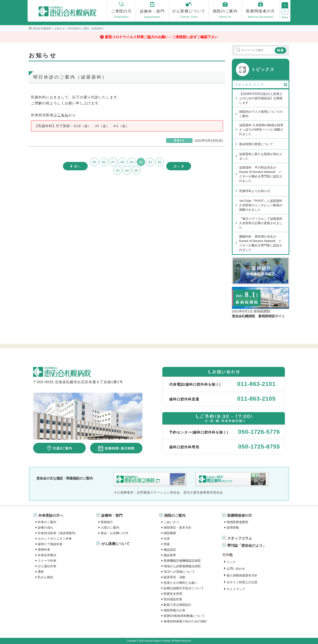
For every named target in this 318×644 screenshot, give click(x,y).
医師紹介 (107, 522)
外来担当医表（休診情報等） (58, 533)
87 (113, 162)
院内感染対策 (173, 599)
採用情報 (233, 528)
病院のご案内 (175, 515)
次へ (177, 166)
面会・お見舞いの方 (115, 533)
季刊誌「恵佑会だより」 (247, 545)
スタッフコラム (240, 538)
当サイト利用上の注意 (242, 582)
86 (104, 162)
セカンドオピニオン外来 (55, 539)
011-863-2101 (256, 384)
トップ (270, 85)
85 (94, 162)
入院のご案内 (110, 528)
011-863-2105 (256, 399)
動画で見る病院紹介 (178, 605)
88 (122, 162)
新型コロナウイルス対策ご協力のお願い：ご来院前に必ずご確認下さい (161, 37)
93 (118, 170)
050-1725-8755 (259, 447)
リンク (231, 562)
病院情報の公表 (174, 610)
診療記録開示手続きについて (184, 588)
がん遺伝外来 (47, 566)
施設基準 (170, 555)
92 (160, 162)
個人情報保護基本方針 (242, 575)
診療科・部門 (112, 515)
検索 (280, 50)
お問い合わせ (236, 569)
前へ (77, 166)
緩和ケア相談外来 (50, 544)
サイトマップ (236, 589)
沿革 (167, 539)
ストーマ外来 (47, 561)
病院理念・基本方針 (178, 528)
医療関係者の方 (240, 515)
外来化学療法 (47, 555)
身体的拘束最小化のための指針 (185, 621)
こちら (63, 115)
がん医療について (115, 544)
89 (132, 162)
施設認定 (170, 550)
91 (150, 162)
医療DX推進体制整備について (184, 616)
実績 (167, 544)
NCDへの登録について (179, 572)
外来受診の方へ (51, 515)
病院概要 (170, 533)
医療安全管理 (173, 594)
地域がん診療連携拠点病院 (182, 566)
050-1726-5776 (259, 432)
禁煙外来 (44, 550)
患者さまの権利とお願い (181, 583)
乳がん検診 (45, 577)
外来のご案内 (47, 522)
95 (136, 170)
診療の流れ (45, 528)
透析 (41, 572)
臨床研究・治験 (174, 577)
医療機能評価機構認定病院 (182, 561)
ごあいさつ (171, 522)
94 (127, 170)
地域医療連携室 (237, 522)
